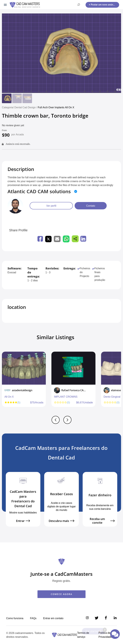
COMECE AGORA (61, 594)
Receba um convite (102, 521)
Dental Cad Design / (26, 107)
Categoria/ (8, 107)
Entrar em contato (53, 618)
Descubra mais (61, 521)
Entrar (23, 521)
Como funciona (15, 618)
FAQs (33, 618)
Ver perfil (51, 206)
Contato (91, 206)
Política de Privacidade (105, 635)
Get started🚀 (95, 630)
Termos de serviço (83, 635)
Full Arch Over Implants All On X (56, 107)
